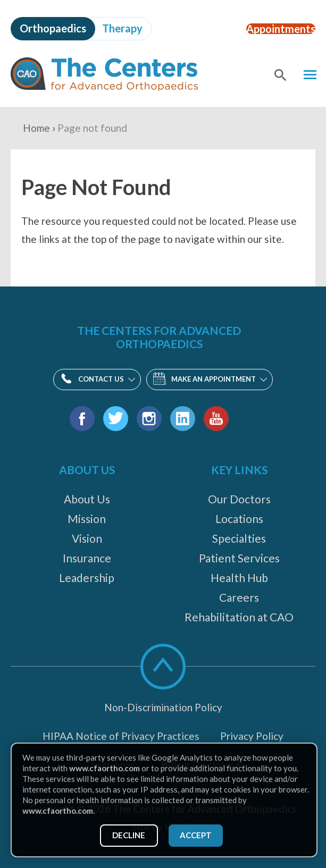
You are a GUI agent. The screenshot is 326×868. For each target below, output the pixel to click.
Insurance (87, 558)
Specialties (239, 538)
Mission (87, 519)
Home (36, 128)
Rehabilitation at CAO (239, 617)
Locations (239, 519)
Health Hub (239, 578)
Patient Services (239, 558)
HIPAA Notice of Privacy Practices (121, 736)
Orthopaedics (53, 28)
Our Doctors (239, 499)
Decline (127, 834)
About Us (87, 499)
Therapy (122, 28)
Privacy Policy (252, 736)
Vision (87, 538)
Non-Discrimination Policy (163, 707)
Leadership (87, 578)
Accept (198, 834)
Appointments (272, 28)
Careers (239, 597)
